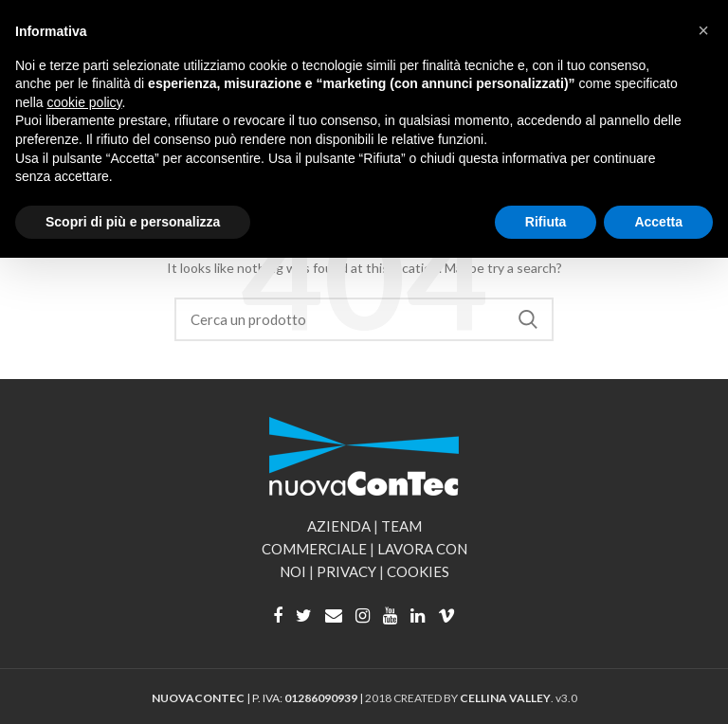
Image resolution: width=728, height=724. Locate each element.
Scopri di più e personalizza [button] (133, 222)
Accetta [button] (658, 222)
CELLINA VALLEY (505, 698)
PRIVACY (346, 571)
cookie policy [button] (84, 102)
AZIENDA (339, 526)
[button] (703, 30)
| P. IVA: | (258, 698)
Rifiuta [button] (546, 222)
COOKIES (418, 571)
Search (528, 319)
